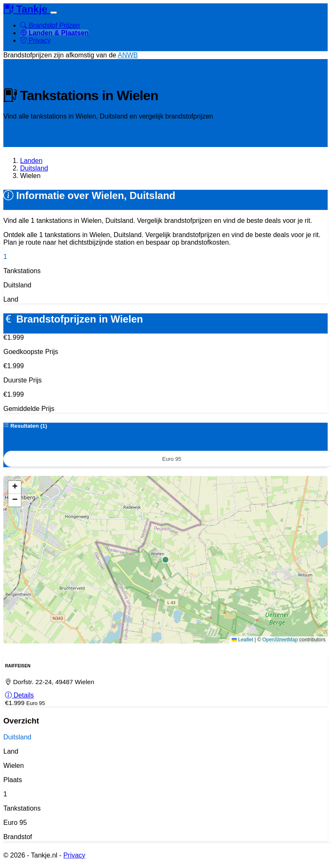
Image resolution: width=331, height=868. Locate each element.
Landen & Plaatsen (54, 33)
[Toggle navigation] (54, 13)
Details (19, 699)
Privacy (35, 40)
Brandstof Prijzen (50, 25)
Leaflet (242, 642)
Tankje (27, 9)
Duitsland (34, 168)
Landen (31, 161)
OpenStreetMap (280, 642)
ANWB (128, 55)
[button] (15, 490)
